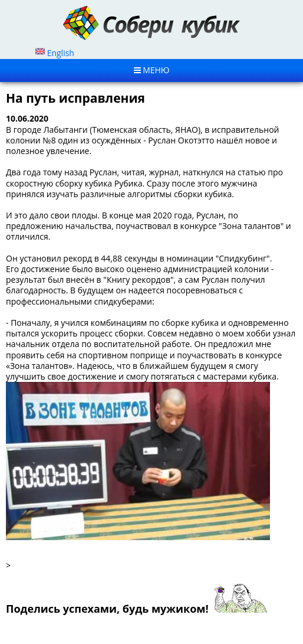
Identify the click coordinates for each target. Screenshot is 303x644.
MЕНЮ (152, 70)
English (55, 53)
